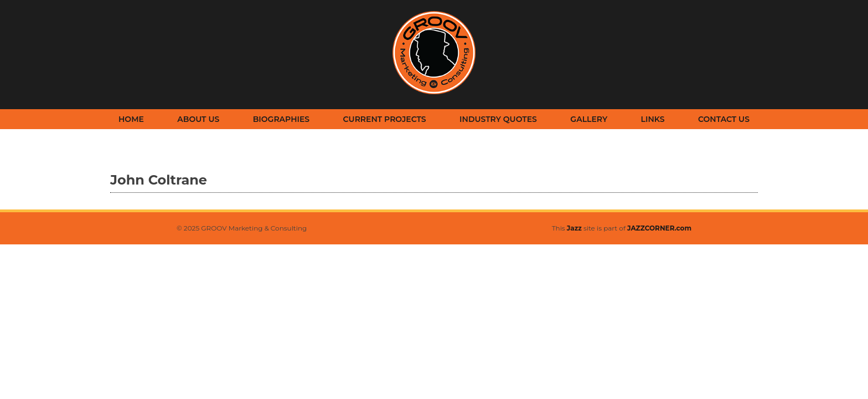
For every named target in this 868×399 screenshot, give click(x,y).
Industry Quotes (498, 119)
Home (131, 119)
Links (653, 119)
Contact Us (724, 119)
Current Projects (385, 119)
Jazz (574, 228)
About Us (198, 119)
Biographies (281, 119)
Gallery (589, 119)
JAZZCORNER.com (659, 228)
